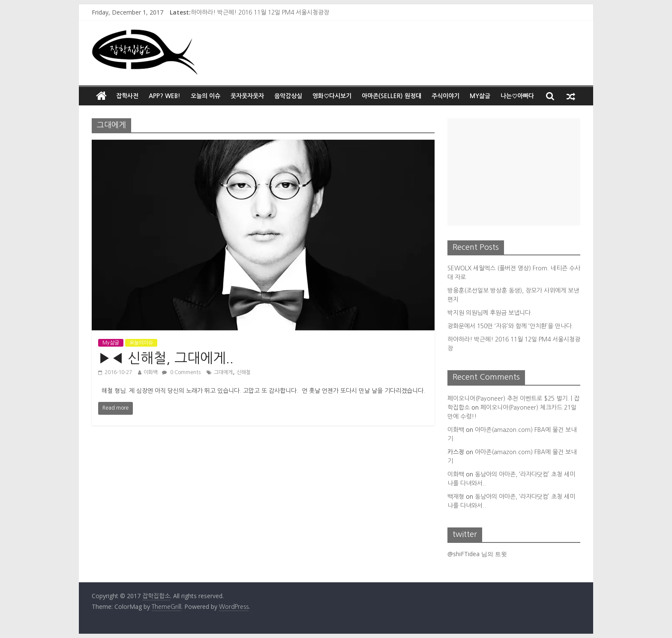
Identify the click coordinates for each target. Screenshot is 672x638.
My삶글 (480, 96)
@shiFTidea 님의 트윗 (477, 554)
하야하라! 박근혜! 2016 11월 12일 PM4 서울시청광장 (260, 12)
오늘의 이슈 (205, 96)
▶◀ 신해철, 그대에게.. (166, 358)
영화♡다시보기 (332, 96)
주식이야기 (445, 96)
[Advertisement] (514, 172)
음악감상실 (288, 96)
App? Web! (165, 96)
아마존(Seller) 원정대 (391, 96)
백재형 (456, 497)
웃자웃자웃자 (247, 96)
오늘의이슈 (141, 343)
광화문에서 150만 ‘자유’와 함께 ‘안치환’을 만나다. (510, 326)
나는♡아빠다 (517, 96)
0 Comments (181, 372)
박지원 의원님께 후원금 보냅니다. (490, 313)
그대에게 (223, 372)
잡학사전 (127, 96)
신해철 (244, 372)
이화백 (151, 372)
